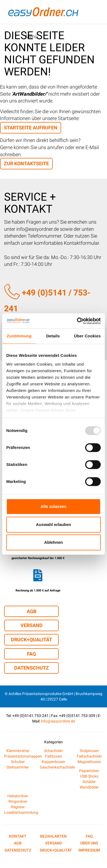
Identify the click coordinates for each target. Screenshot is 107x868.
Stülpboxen (89, 751)
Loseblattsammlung (21, 812)
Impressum (89, 850)
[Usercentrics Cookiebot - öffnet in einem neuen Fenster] (77, 321)
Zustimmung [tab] (19, 336)
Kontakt (18, 836)
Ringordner (18, 801)
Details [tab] (53, 336)
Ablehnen (53, 542)
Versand (32, 625)
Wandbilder (89, 787)
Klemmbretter (18, 751)
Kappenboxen (53, 762)
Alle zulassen (53, 506)
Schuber (18, 762)
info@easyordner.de (58, 721)
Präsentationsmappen (23, 756)
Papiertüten (89, 771)
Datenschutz (32, 668)
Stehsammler (18, 767)
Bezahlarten (53, 836)
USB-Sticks (89, 776)
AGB (32, 611)
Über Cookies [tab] (87, 336)
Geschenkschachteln (57, 767)
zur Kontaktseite (26, 163)
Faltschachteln (89, 756)
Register (18, 807)
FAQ (31, 654)
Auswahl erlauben (53, 524)
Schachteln (53, 751)
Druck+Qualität (32, 640)
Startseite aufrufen (31, 128)
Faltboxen (53, 756)
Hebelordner (18, 796)
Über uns (89, 843)
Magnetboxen (89, 762)
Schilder (89, 782)
